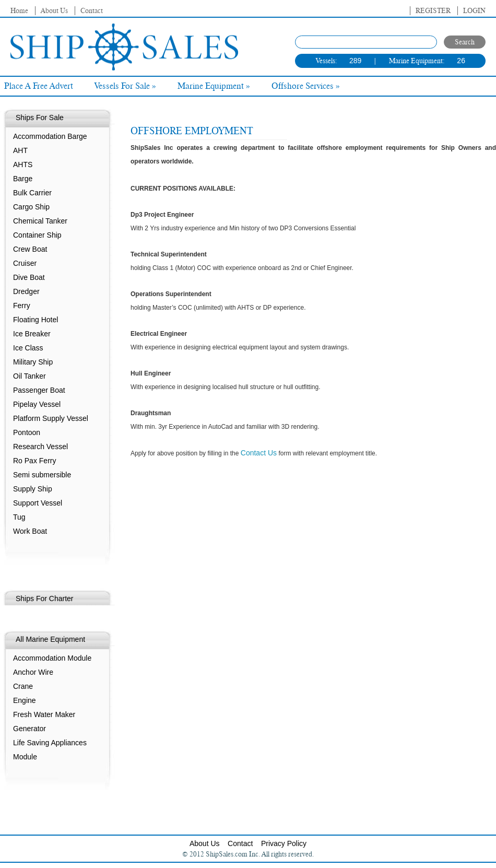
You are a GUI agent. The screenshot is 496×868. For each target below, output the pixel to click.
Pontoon (27, 432)
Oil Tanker (29, 376)
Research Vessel (40, 447)
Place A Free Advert (39, 86)
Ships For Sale (40, 118)
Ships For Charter (44, 599)
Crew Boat (30, 249)
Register (433, 11)
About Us (54, 11)
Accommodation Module (52, 658)
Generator (29, 729)
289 (355, 61)
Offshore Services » (306, 86)
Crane (23, 686)
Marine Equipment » (214, 86)
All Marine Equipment (50, 639)
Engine (25, 700)
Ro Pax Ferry (34, 461)
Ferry (22, 306)
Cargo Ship (31, 207)
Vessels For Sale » (125, 86)
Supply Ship (33, 489)
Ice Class (28, 348)
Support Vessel (38, 503)
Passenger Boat (39, 390)
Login (474, 11)
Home (19, 11)
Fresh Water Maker (44, 714)
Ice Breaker (32, 334)
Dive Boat (29, 277)
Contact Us (259, 453)
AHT (20, 150)
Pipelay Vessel (37, 404)
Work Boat (30, 531)
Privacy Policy (284, 843)
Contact (92, 11)
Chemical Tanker (40, 221)
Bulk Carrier (32, 193)
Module (25, 757)
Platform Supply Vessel (51, 418)
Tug (19, 517)
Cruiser (25, 263)
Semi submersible (42, 475)
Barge (23, 179)
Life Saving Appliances (50, 743)
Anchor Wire (33, 672)
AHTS (23, 165)
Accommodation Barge (50, 136)
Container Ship (37, 235)
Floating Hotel (36, 320)
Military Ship (33, 362)
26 (461, 61)
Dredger (26, 291)
